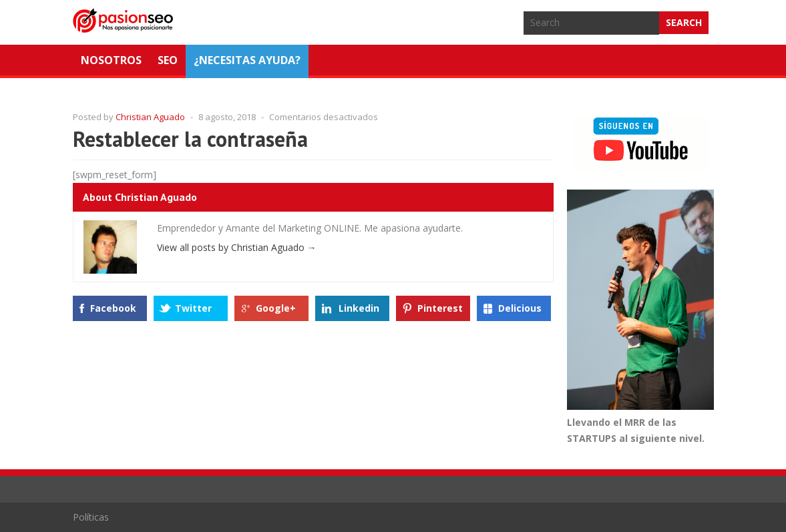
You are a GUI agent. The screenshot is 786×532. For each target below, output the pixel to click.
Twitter (193, 308)
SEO (168, 60)
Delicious (520, 308)
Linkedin (359, 308)
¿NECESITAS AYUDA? (247, 60)
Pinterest (440, 308)
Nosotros (111, 60)
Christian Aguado (150, 117)
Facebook (113, 308)
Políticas (91, 517)
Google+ (276, 308)
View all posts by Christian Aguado (237, 247)
